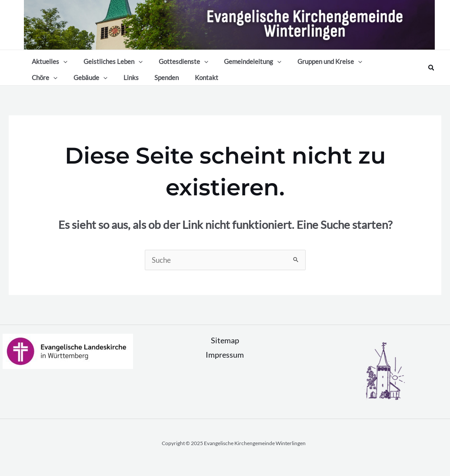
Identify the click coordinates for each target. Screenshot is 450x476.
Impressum (225, 363)
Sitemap (225, 349)
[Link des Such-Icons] (432, 72)
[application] (62, 61)
